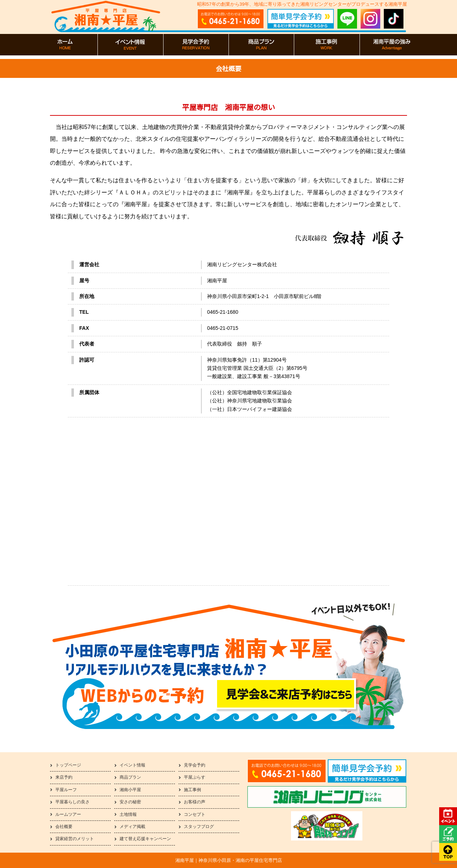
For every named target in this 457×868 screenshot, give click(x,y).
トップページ (68, 765)
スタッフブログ (199, 827)
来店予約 (64, 777)
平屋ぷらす (195, 777)
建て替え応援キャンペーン (145, 839)
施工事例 (192, 790)
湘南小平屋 (130, 790)
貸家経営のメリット (75, 839)
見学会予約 (195, 765)
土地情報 (128, 814)
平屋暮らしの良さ (72, 802)
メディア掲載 (132, 827)
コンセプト (195, 814)
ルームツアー (68, 814)
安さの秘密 (130, 802)
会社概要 (64, 827)
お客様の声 (195, 802)
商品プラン (130, 777)
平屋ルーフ (66, 790)
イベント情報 (132, 765)
